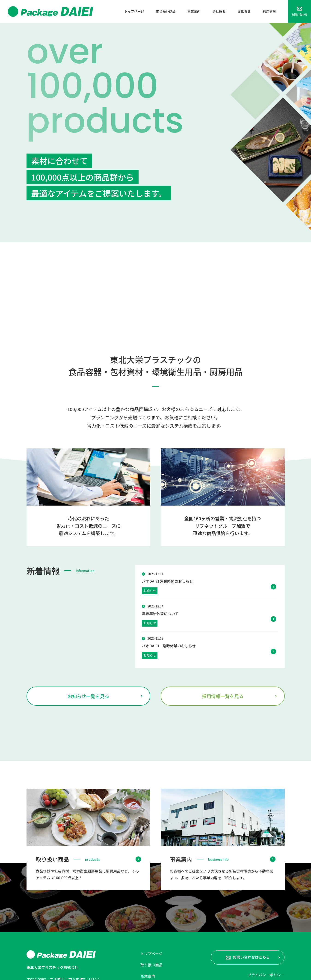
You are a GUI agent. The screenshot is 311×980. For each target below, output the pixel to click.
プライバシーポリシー (266, 904)
